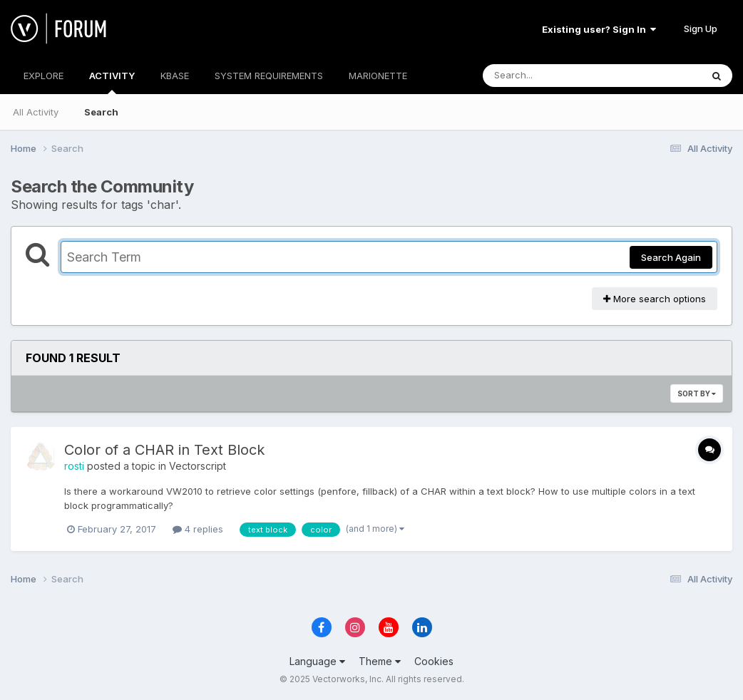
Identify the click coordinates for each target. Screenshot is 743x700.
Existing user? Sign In (599, 29)
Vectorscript (198, 466)
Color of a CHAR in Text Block (164, 450)
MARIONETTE (378, 76)
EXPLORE (43, 76)
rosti (74, 466)
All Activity (36, 112)
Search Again (671, 257)
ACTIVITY (112, 82)
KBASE (175, 76)
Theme (380, 661)
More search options (655, 299)
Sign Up (701, 29)
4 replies (198, 529)
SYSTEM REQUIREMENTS (269, 76)
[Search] (553, 76)
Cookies (434, 661)
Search (101, 112)
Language (317, 661)
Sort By (697, 393)
